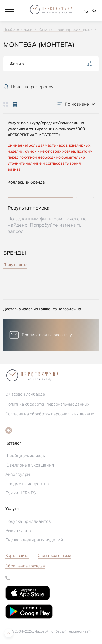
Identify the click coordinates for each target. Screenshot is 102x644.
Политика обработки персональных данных (47, 404)
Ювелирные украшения (30, 465)
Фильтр (51, 64)
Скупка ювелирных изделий (34, 540)
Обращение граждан (25, 566)
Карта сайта (17, 556)
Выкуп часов (18, 531)
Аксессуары (18, 474)
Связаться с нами (55, 556)
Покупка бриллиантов (28, 521)
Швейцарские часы (26, 456)
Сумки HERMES (21, 493)
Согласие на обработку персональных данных (50, 414)
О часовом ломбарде (25, 394)
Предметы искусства (27, 484)
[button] (10, 11)
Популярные (15, 265)
